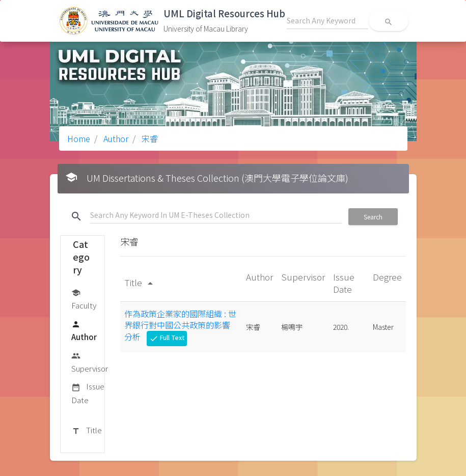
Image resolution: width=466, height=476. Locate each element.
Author (115, 138)
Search (373, 217)
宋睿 (149, 138)
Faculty (84, 299)
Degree (387, 277)
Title (87, 431)
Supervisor (90, 362)
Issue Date (88, 393)
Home (79, 138)
